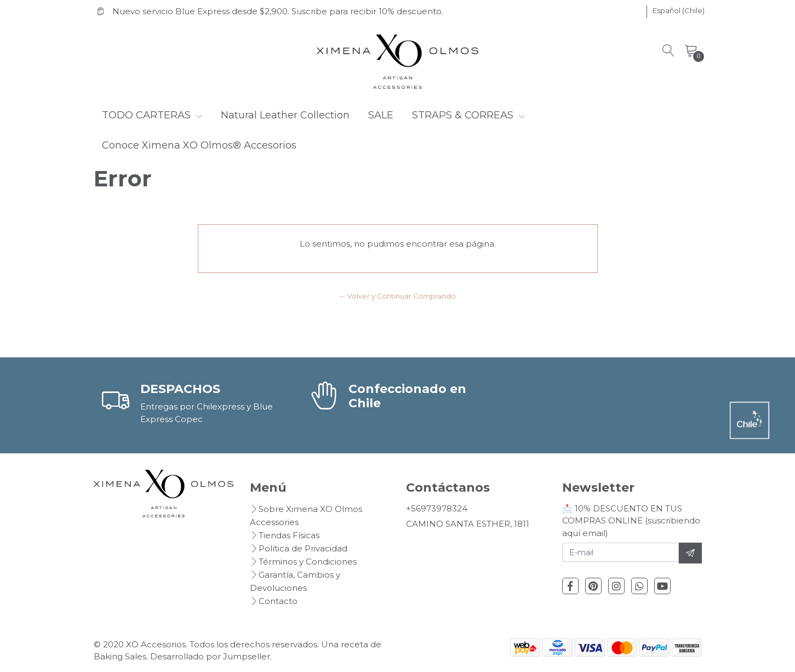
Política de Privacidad (303, 548)
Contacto (278, 601)
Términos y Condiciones (308, 562)
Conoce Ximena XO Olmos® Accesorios (199, 145)
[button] (679, 11)
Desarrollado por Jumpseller (210, 656)
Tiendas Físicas (289, 535)
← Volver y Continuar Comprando (398, 296)
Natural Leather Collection (285, 115)
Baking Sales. (122, 656)
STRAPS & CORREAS (468, 115)
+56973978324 (437, 508)
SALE (381, 115)
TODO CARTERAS (152, 115)
